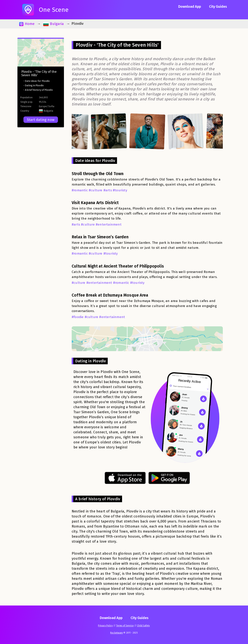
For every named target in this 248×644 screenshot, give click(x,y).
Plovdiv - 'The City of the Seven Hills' (39, 73)
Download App (190, 7)
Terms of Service (125, 626)
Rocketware (117, 633)
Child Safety (143, 626)
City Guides (218, 7)
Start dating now (41, 120)
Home (27, 24)
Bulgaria (53, 24)
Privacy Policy (105, 626)
